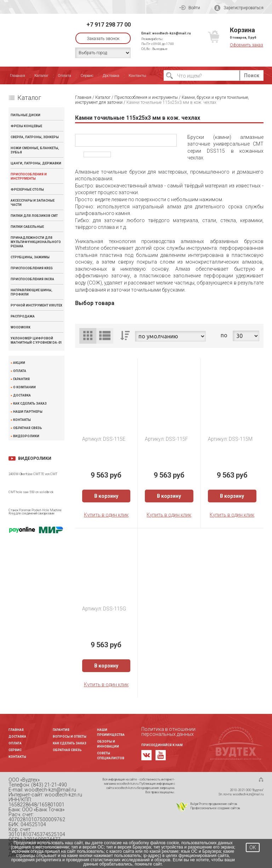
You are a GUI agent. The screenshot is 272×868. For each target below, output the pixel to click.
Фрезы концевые (26, 126)
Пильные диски (25, 115)
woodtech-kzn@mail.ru (172, 33)
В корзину (106, 496)
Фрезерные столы (27, 190)
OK (253, 847)
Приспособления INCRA (32, 279)
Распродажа (23, 316)
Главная (18, 76)
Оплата (64, 76)
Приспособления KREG (32, 268)
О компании (24, 387)
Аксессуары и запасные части (33, 203)
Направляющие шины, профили (32, 292)
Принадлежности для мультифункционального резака (36, 242)
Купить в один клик (106, 515)
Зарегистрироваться (239, 8)
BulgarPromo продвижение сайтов (214, 804)
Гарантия (21, 379)
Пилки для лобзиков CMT (34, 216)
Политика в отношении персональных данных (168, 732)
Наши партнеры (28, 412)
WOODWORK (21, 327)
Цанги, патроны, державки (36, 163)
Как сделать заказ (30, 404)
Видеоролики (26, 436)
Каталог (41, 76)
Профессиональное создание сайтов (215, 808)
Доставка (111, 76)
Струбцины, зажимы (30, 257)
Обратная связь (28, 428)
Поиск (252, 75)
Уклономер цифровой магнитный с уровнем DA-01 (36, 340)
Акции (19, 363)
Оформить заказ (246, 45)
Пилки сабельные (27, 227)
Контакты (137, 76)
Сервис (87, 76)
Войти (190, 8)
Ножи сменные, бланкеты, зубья (35, 150)
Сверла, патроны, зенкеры (35, 137)
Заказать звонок (103, 39)
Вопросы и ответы (70, 737)
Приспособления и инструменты (29, 176)
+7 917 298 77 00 (109, 25)
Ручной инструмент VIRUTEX (36, 305)
